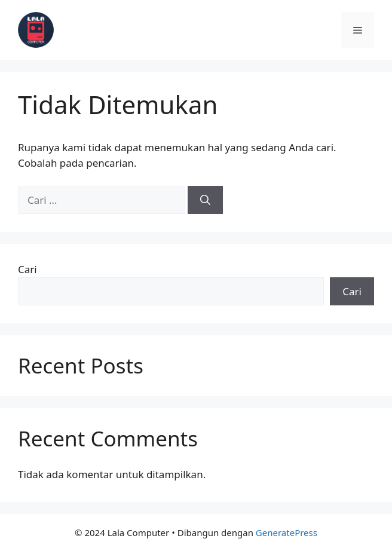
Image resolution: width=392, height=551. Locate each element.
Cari (27, 269)
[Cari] (205, 200)
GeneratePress (287, 532)
